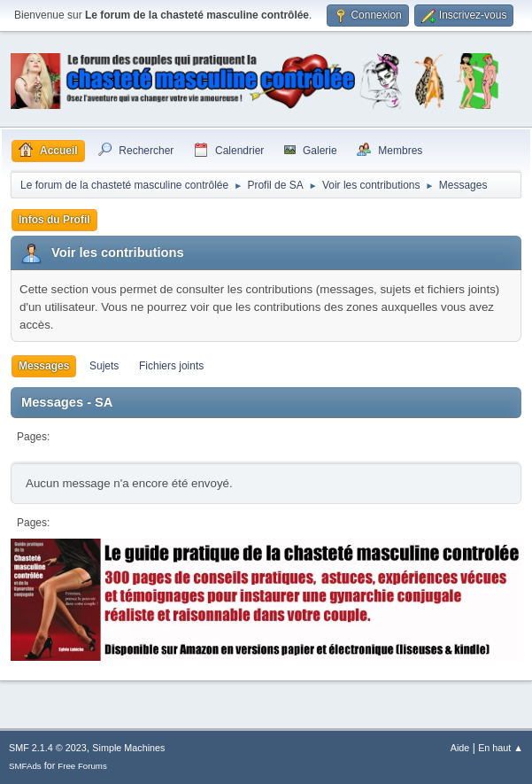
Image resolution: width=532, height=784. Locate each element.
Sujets (104, 366)
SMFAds (25, 766)
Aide (460, 748)
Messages (44, 366)
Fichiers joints (171, 366)
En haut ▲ (501, 748)
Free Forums (82, 766)
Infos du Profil (54, 220)
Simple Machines (128, 748)
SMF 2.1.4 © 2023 (48, 748)
